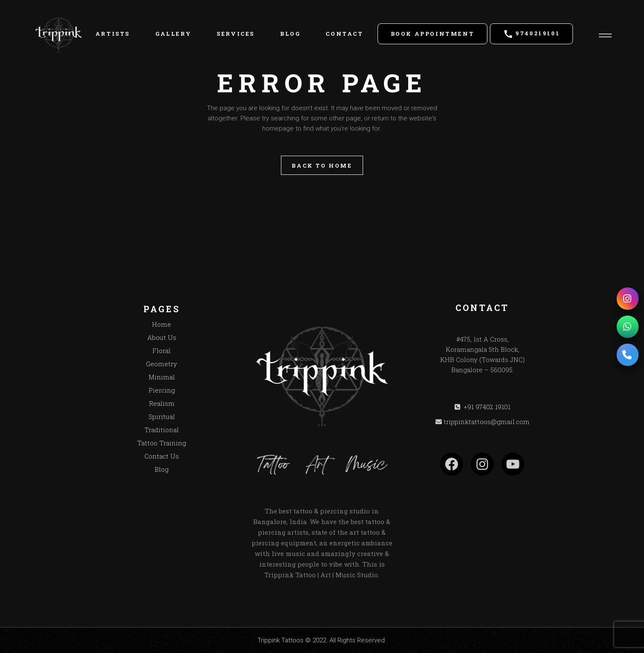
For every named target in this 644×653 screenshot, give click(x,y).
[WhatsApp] (627, 327)
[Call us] (627, 355)
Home (162, 324)
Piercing (162, 390)
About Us (162, 337)
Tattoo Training (162, 443)
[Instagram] (627, 299)
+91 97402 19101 (486, 407)
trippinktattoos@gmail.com (487, 422)
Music (366, 466)
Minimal (162, 377)
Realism (162, 403)
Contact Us (162, 456)
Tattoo (273, 466)
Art (317, 466)
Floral (162, 351)
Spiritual (162, 416)
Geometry (162, 364)
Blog (162, 469)
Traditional (162, 430)
